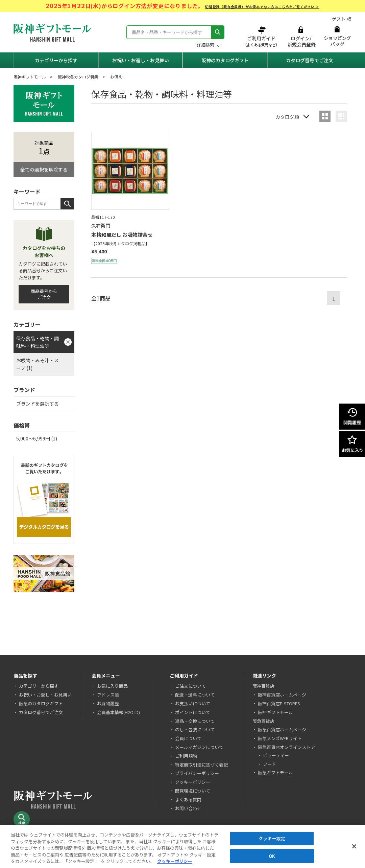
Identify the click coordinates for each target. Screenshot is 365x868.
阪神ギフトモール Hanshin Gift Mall (52, 33)
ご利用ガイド (262, 36)
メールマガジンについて (199, 747)
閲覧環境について (193, 791)
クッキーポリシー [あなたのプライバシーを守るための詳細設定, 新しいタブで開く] (175, 861)
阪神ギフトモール (30, 77)
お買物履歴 (108, 703)
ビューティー (276, 755)
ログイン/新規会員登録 (301, 36)
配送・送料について (195, 695)
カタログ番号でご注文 (310, 60)
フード (270, 764)
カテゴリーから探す (56, 60)
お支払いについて (193, 703)
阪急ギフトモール (275, 772)
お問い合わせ (188, 808)
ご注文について (190, 686)
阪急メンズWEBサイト (280, 738)
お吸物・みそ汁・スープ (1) (38, 364)
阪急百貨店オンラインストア (286, 747)
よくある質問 (188, 800)
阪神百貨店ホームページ (282, 695)
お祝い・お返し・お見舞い (141, 60)
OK (272, 856)
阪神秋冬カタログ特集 (78, 77)
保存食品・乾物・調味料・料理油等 (38, 342)
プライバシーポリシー (197, 773)
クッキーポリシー (193, 782)
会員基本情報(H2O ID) (118, 712)
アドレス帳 (108, 695)
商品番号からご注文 (44, 294)
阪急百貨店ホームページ (282, 729)
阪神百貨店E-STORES (279, 703)
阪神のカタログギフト (225, 60)
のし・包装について (195, 729)
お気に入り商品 (112, 686)
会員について (188, 738)
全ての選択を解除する (44, 169)
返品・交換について (195, 721)
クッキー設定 (272, 839)
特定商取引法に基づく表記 (201, 765)
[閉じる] (354, 847)
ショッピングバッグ (337, 36)
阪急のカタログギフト (41, 703)
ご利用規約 (186, 756)
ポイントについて (193, 712)
